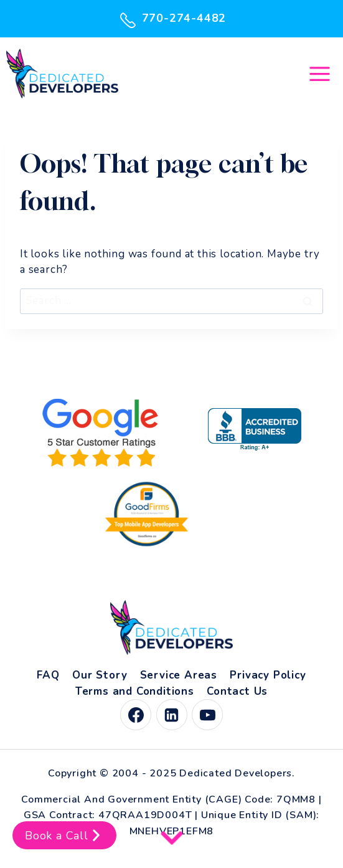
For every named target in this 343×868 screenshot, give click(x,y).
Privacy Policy (268, 675)
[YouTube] (207, 715)
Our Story (100, 675)
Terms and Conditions (135, 691)
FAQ (48, 675)
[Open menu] (319, 74)
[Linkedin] (172, 715)
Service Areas (179, 675)
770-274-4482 (172, 19)
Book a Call (64, 835)
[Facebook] (136, 715)
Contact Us (237, 691)
